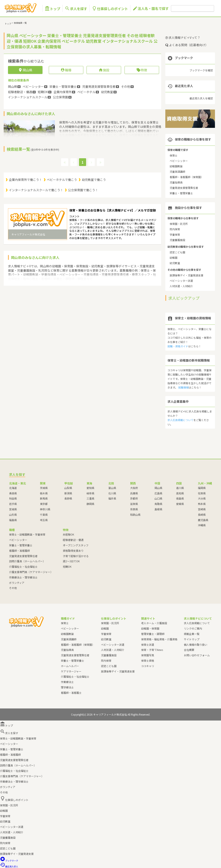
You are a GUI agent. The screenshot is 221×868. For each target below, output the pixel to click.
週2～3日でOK (71, 561)
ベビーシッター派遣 (181, 281)
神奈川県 (45, 509)
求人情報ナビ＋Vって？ (183, 38)
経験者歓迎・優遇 (73, 540)
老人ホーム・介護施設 (154, 623)
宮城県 (13, 509)
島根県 (158, 509)
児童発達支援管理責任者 (184, 188)
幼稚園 (174, 258)
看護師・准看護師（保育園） (186, 177)
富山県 (112, 488)
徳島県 (180, 498)
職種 (66, 70)
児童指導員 (176, 182)
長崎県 (202, 515)
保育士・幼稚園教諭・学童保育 (27, 534)
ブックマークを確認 (201, 70)
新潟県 (68, 493)
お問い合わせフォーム (197, 655)
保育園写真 (148, 655)
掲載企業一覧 (192, 634)
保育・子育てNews (152, 650)
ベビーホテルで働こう (62, 180)
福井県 (112, 498)
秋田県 (13, 498)
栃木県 (44, 493)
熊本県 (202, 504)
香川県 (180, 488)
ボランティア (17, 583)
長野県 (68, 498)
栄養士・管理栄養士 (181, 193)
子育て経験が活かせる (76, 556)
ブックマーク (9, 861)
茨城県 (44, 488)
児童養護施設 (177, 240)
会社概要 (189, 650)
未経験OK (68, 534)
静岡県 (90, 504)
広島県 (158, 493)
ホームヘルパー (70, 666)
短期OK (67, 566)
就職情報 (183, 387)
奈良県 (134, 509)
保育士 (174, 155)
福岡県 (202, 488)
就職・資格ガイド (178, 346)
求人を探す (76, 9)
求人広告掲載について (180, 420)
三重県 (90, 498)
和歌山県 (135, 515)
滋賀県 (134, 504)
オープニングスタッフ (76, 545)
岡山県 (158, 488)
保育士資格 (148, 660)
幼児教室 (175, 263)
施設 (104, 70)
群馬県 (44, 498)
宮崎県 (202, 509)
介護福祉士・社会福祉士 (23, 566)
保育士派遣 (148, 645)
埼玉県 (44, 520)
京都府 (134, 498)
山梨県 (68, 488)
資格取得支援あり (73, 551)
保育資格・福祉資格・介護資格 (159, 639)
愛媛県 (180, 504)
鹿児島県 (203, 520)
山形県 (13, 515)
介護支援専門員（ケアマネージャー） (31, 572)
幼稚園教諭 (176, 166)
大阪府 (134, 488)
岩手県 (13, 504)
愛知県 (90, 488)
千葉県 (44, 515)
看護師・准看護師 (19, 551)
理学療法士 (67, 687)
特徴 (142, 70)
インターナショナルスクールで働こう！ (36, 190)
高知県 (180, 493)
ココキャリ (148, 666)
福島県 (13, 520)
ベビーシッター (179, 161)
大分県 (202, 498)
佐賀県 (202, 493)
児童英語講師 (177, 172)
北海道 (13, 488)
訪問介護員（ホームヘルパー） (27, 561)
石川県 (112, 493)
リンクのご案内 (193, 628)
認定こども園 (177, 252)
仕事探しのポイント (110, 9)
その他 (13, 588)
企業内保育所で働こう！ (25, 180)
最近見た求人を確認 (201, 98)
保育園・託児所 (179, 224)
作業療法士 (67, 682)
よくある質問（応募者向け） (187, 45)
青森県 (13, 493)
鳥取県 (158, 504)
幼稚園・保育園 (150, 628)
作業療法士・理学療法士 (23, 577)
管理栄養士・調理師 (153, 634)
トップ (52, 9)
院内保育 (175, 229)
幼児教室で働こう (94, 180)
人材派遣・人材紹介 (181, 286)
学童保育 (175, 234)
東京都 (44, 504)
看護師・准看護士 (71, 693)
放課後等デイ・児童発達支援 (186, 275)
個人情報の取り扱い (196, 645)
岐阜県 (90, 493)
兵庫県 (134, 493)
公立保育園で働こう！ (83, 190)
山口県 (158, 498)
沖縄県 (202, 525)
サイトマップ (192, 639)
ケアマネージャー (71, 671)
